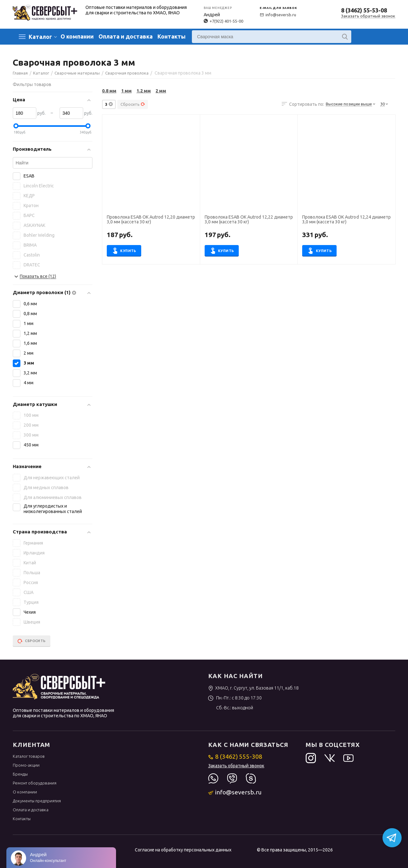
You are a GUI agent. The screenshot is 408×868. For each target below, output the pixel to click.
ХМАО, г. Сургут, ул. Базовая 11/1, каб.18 (254, 688)
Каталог (40, 37)
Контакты (171, 36)
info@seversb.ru (278, 15)
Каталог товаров (29, 756)
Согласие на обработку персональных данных (183, 850)
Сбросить (133, 104)
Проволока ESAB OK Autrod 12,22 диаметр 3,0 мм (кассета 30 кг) (249, 220)
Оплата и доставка (126, 36)
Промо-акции (26, 765)
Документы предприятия (37, 801)
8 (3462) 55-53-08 (364, 10)
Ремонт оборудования (35, 783)
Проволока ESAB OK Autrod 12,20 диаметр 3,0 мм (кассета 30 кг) (151, 220)
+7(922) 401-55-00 (223, 21)
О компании (77, 36)
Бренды (20, 774)
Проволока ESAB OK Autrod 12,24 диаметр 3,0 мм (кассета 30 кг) (346, 220)
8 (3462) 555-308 (235, 756)
